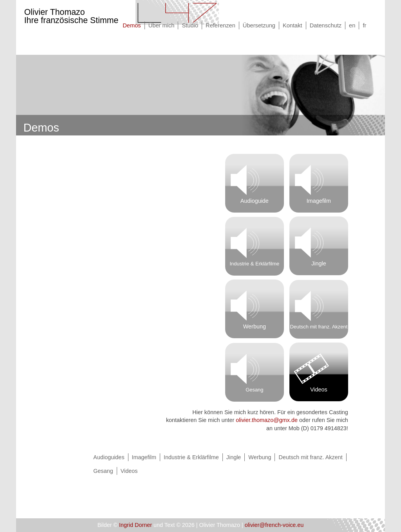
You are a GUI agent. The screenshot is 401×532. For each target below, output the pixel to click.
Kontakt (293, 25)
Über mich (162, 25)
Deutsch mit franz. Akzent (319, 327)
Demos (132, 25)
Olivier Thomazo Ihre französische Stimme (71, 16)
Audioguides (109, 457)
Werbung (255, 326)
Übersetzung (259, 25)
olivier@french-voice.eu (274, 525)
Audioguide (255, 201)
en (352, 25)
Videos (319, 390)
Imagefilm (319, 201)
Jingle (319, 263)
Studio (190, 25)
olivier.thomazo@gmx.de (267, 420)
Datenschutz (326, 25)
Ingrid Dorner (135, 525)
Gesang (254, 390)
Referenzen (220, 25)
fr (364, 25)
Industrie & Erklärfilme (254, 264)
